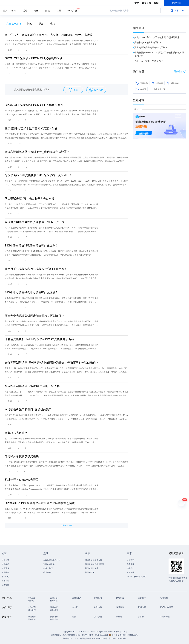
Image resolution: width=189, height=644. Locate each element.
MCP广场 (72, 10)
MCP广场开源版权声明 (136, 577)
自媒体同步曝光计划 (52, 560)
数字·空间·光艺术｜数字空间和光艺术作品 (31, 128)
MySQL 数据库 (167, 607)
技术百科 (5, 581)
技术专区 (5, 585)
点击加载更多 (66, 525)
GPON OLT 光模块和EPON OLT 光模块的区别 (34, 105)
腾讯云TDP (90, 572)
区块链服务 (77, 598)
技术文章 (5, 560)
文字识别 (98, 617)
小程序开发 (165, 617)
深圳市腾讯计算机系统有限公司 (64, 635)
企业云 (75, 607)
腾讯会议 (54, 607)
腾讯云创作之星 (92, 568)
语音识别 (54, 610)
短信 (74, 617)
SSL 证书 (32, 610)
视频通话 (120, 607)
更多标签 (180, 71)
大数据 (141, 617)
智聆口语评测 (158, 89)
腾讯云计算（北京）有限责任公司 (77, 638)
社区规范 (131, 560)
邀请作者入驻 (49, 564)
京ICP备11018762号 (117, 638)
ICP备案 (157, 83)
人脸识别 (32, 607)
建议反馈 (146, 3)
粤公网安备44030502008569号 (125, 635)
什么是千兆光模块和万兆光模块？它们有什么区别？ (37, 269)
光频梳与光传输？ (16, 433)
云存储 (31, 601)
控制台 (157, 3)
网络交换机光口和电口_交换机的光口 (28, 409)
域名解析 (164, 598)
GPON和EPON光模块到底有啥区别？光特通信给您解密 (40, 503)
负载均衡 (54, 617)
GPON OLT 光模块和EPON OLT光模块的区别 (34, 58)
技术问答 (5, 564)
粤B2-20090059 (102, 635)
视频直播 (54, 601)
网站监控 (32, 619)
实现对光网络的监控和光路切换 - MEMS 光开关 (35, 222)
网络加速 (120, 598)
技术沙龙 (5, 568)
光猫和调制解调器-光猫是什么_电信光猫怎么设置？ (37, 152)
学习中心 (5, 577)
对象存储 (173, 83)
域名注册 (32, 598)
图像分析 (142, 607)
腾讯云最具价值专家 (94, 560)
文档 (137, 3)
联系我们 (131, 568)
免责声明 (131, 564)
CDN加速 (98, 607)
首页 (5, 11)
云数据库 (142, 598)
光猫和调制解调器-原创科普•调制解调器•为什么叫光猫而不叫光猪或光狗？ (52, 363)
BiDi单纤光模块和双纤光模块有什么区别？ (31, 246)
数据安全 (32, 617)
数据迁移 (54, 619)
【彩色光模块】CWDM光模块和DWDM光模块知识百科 (39, 339)
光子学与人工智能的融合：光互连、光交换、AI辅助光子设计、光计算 (49, 35)
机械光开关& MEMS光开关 (22, 480)
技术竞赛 (47, 572)
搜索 (157, 11)
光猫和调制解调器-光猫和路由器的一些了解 (32, 386)
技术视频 (5, 572)
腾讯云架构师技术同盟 (94, 564)
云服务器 (142, 83)
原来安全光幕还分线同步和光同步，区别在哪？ (34, 316)
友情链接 (131, 572)
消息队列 (98, 598)
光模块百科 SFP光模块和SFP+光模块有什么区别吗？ (38, 175)
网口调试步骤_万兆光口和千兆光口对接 (30, 199)
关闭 (184, 116)
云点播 (141, 89)
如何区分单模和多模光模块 (22, 456)
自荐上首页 (48, 568)
